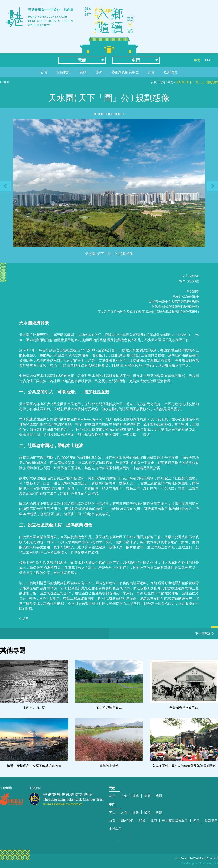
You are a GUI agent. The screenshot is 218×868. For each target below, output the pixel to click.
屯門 (136, 60)
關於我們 (63, 72)
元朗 (82, 60)
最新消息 (171, 72)
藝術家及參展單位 (125, 72)
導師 (99, 72)
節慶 (147, 796)
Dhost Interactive (208, 863)
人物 (124, 796)
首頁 (44, 72)
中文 (197, 60)
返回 (6, 82)
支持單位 (115, 829)
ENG (208, 60)
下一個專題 (203, 633)
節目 (151, 72)
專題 (170, 82)
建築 (136, 796)
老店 (112, 796)
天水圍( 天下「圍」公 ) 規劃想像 (197, 82)
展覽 (83, 72)
